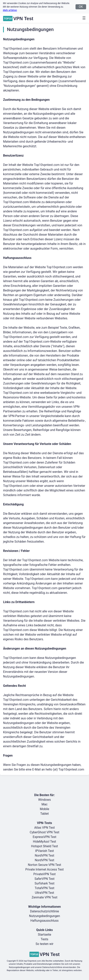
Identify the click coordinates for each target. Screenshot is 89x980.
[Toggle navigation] (83, 18)
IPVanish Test (44, 851)
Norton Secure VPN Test (44, 865)
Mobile (44, 809)
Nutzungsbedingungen (44, 916)
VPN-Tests (44, 823)
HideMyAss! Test (44, 842)
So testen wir (44, 944)
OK (81, 7)
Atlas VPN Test (44, 828)
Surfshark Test (44, 883)
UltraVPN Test (44, 893)
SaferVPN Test (44, 879)
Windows (44, 800)
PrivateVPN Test (44, 874)
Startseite (45, 935)
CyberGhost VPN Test (44, 832)
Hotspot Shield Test (44, 846)
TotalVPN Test (44, 888)
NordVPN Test (45, 855)
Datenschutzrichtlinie (44, 911)
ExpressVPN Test (44, 837)
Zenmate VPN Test (44, 897)
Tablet (44, 814)
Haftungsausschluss (44, 921)
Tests (44, 939)
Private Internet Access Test (45, 869)
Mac (44, 804)
